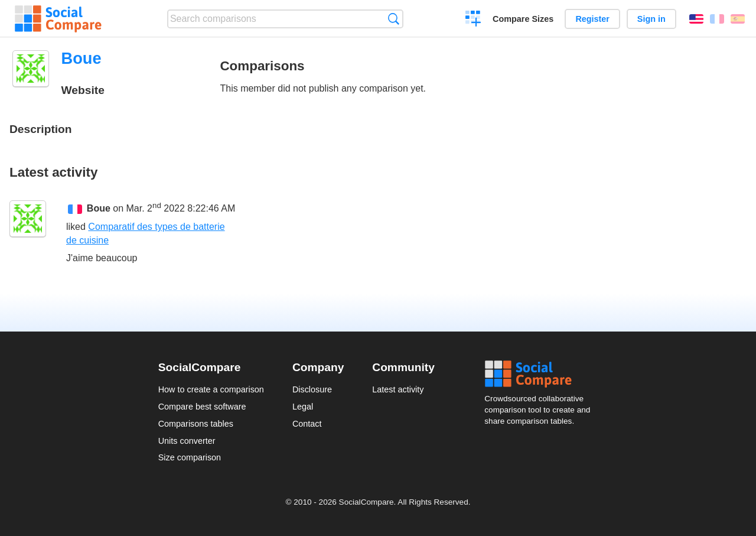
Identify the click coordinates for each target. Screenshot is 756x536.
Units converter (187, 441)
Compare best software (202, 407)
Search (394, 19)
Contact (307, 424)
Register (592, 19)
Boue (99, 208)
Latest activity (398, 389)
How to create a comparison (211, 389)
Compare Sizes (523, 19)
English (696, 19)
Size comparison (190, 457)
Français (717, 19)
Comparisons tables (196, 424)
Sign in (651, 19)
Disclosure (312, 389)
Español (738, 19)
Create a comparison (473, 20)
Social (541, 374)
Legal (303, 407)
